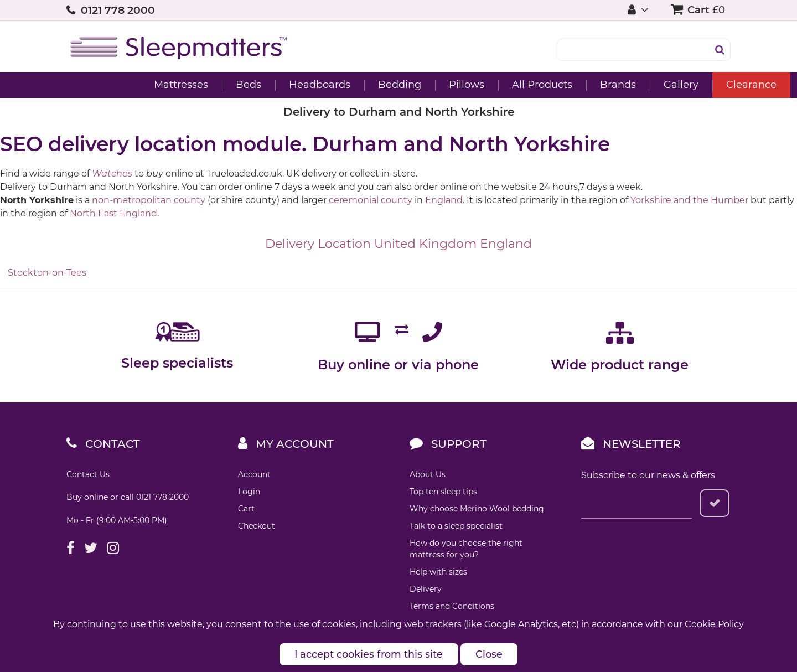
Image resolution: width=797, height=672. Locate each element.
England (444, 200)
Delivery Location (318, 244)
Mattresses (115, 85)
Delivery (426, 589)
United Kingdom (425, 244)
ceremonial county (371, 200)
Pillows (400, 85)
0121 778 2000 (118, 10)
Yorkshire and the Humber (689, 200)
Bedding (333, 85)
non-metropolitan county (149, 200)
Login (249, 492)
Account (254, 474)
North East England (113, 213)
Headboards (253, 85)
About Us (428, 474)
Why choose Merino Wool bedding (477, 509)
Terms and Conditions (452, 606)
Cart (246, 509)
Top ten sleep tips (443, 492)
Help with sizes (438, 572)
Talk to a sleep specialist (456, 526)
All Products (476, 85)
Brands (552, 85)
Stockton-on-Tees (47, 273)
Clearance (685, 85)
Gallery (615, 85)
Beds (182, 85)
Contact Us (88, 474)
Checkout (257, 526)
